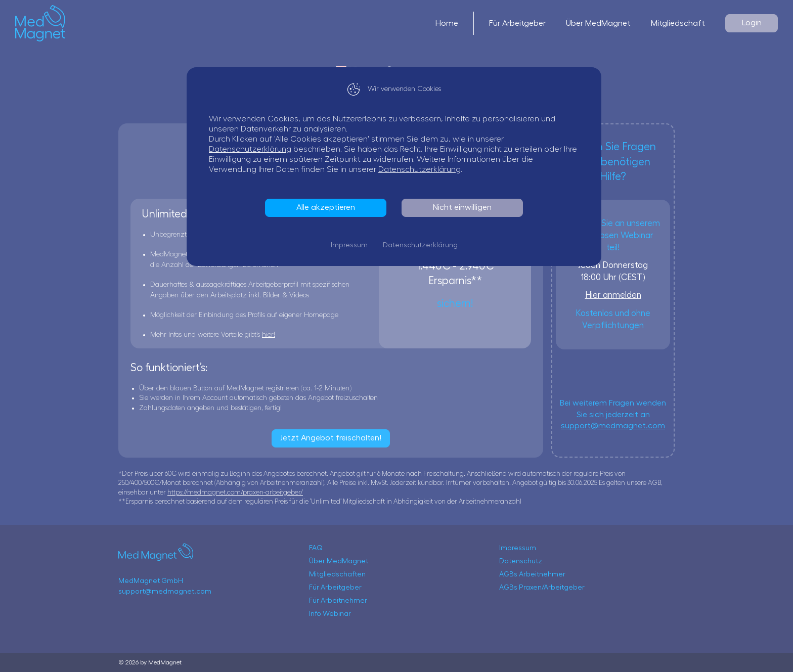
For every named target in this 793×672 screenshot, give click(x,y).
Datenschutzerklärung (253, 149)
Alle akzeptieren (328, 207)
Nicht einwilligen (465, 207)
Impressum (352, 245)
